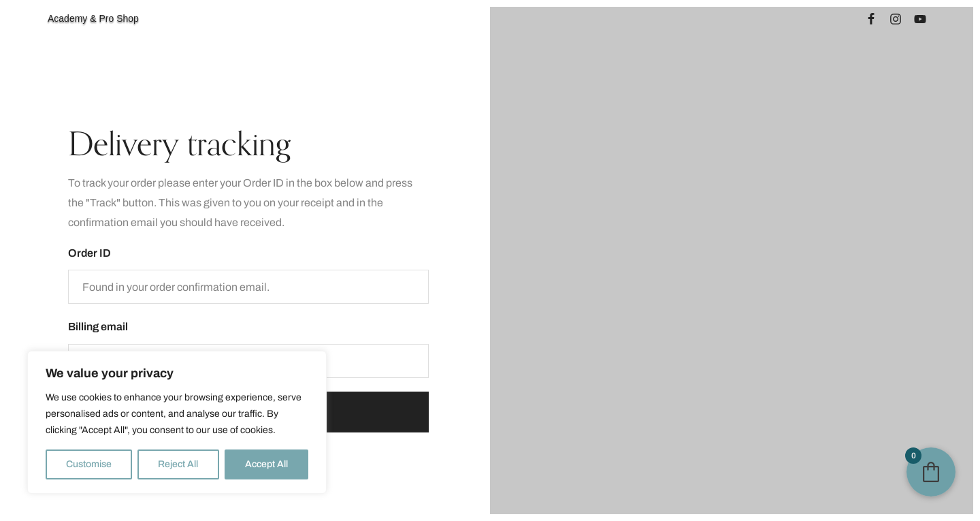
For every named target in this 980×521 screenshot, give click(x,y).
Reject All (178, 464)
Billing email (98, 327)
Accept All (266, 464)
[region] (177, 422)
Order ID (89, 253)
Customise (89, 464)
